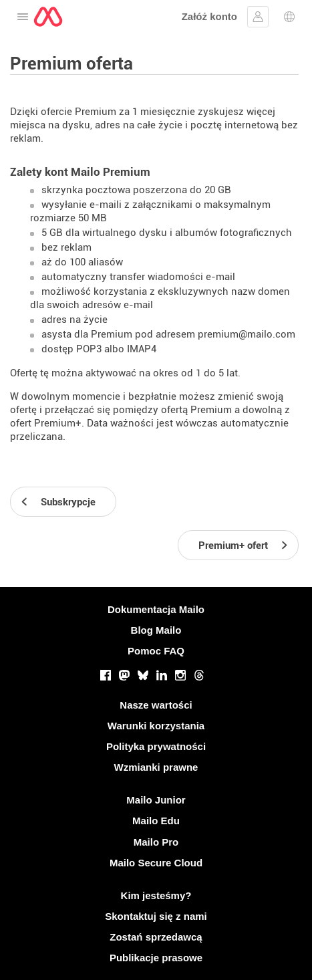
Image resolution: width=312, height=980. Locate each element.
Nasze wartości (156, 705)
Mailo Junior (156, 800)
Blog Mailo (156, 630)
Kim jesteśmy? (156, 895)
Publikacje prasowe (156, 958)
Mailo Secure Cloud (156, 863)
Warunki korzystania (156, 726)
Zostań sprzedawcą (156, 937)
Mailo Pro (156, 842)
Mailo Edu (156, 821)
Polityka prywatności (156, 746)
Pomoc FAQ (156, 651)
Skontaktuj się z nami (156, 916)
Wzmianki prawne (156, 767)
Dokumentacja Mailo (156, 609)
